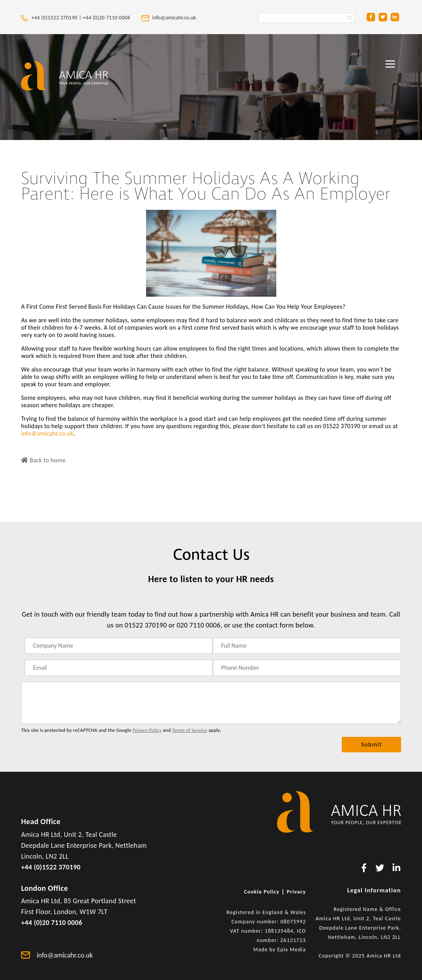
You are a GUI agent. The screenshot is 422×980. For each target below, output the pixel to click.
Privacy (296, 892)
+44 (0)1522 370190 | (52, 18)
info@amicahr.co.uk (47, 433)
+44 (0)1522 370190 (51, 867)
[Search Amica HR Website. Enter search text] (307, 18)
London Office (44, 888)
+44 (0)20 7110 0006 (107, 18)
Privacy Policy (147, 730)
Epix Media (291, 950)
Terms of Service (189, 730)
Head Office (41, 821)
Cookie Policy (262, 892)
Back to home (43, 460)
